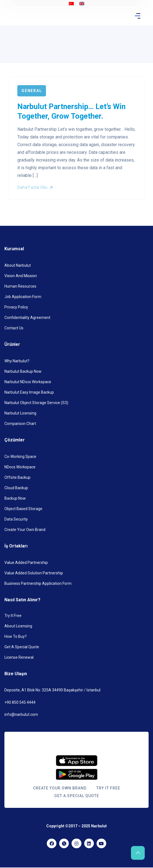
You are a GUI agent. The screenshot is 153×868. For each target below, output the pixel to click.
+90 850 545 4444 (20, 702)
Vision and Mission (21, 276)
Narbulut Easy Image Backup (29, 392)
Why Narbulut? (17, 361)
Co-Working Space (20, 457)
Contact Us (14, 328)
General (32, 91)
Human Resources (20, 286)
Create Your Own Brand (25, 530)
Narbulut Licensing (20, 413)
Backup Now (15, 498)
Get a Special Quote (22, 647)
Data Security (16, 519)
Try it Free (13, 616)
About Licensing (18, 626)
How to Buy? (16, 636)
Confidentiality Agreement (27, 318)
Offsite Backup (17, 477)
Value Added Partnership (26, 563)
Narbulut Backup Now (23, 371)
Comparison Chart (20, 424)
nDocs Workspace (20, 467)
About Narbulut (18, 265)
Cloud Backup (16, 488)
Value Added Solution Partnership (34, 573)
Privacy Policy (16, 307)
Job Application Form (23, 297)
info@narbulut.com (21, 714)
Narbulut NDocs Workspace (28, 382)
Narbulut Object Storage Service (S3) (36, 403)
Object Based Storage (23, 509)
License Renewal (19, 657)
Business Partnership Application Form (38, 583)
